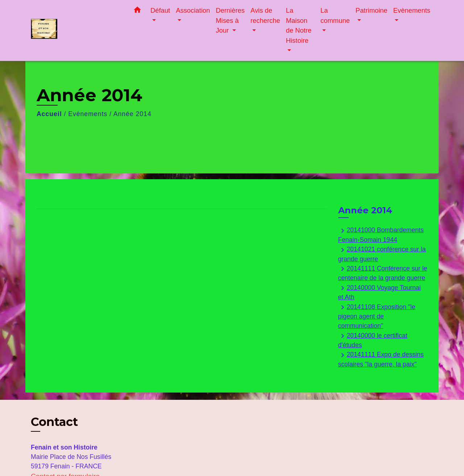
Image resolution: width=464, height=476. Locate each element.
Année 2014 (132, 114)
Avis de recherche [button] (265, 15)
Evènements (88, 114)
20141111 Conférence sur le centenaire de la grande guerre (383, 273)
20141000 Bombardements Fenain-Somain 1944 (381, 235)
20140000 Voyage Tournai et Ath (380, 292)
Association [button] (193, 10)
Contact (54, 422)
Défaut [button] (160, 10)
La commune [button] (335, 15)
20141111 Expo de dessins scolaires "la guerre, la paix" (381, 359)
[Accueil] (76, 31)
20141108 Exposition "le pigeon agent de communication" (377, 316)
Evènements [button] (412, 10)
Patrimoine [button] (372, 10)
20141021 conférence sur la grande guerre (382, 254)
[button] (137, 11)
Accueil (49, 114)
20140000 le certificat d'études (373, 340)
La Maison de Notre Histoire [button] (299, 25)
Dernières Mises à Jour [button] (230, 20)
